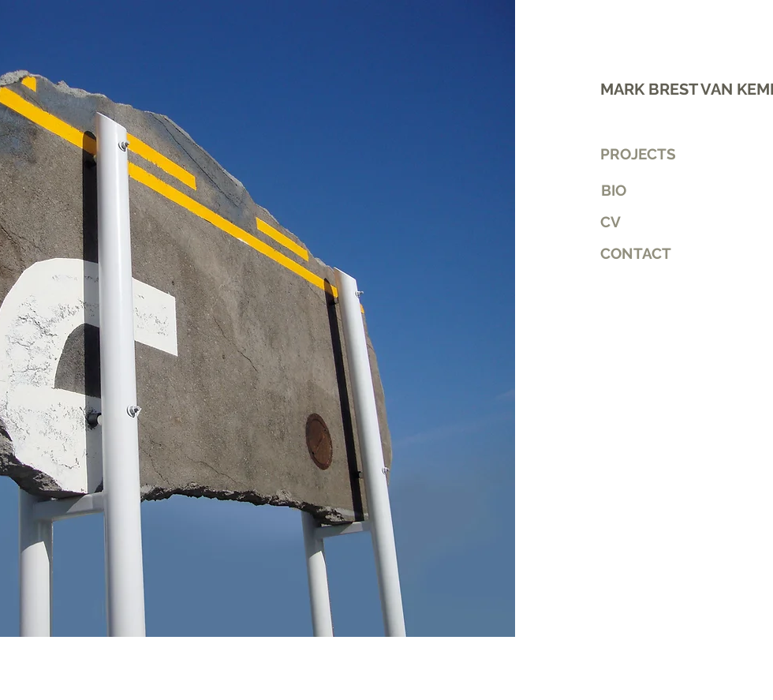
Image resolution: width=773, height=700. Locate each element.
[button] (656, 253)
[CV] (656, 222)
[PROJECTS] (643, 154)
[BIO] (613, 190)
